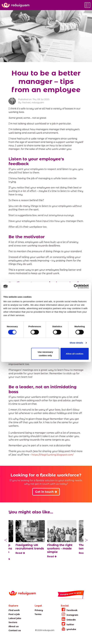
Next (86, 540)
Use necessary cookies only (45, 354)
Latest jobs (15, 618)
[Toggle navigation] (87, 5)
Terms (38, 614)
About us (14, 626)
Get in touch (46, 492)
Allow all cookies (75, 354)
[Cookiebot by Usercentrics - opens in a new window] (76, 286)
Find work (14, 610)
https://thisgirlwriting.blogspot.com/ (52, 455)
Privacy (39, 610)
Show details (76, 343)
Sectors (13, 622)
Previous (6, 540)
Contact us (15, 630)
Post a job (14, 614)
